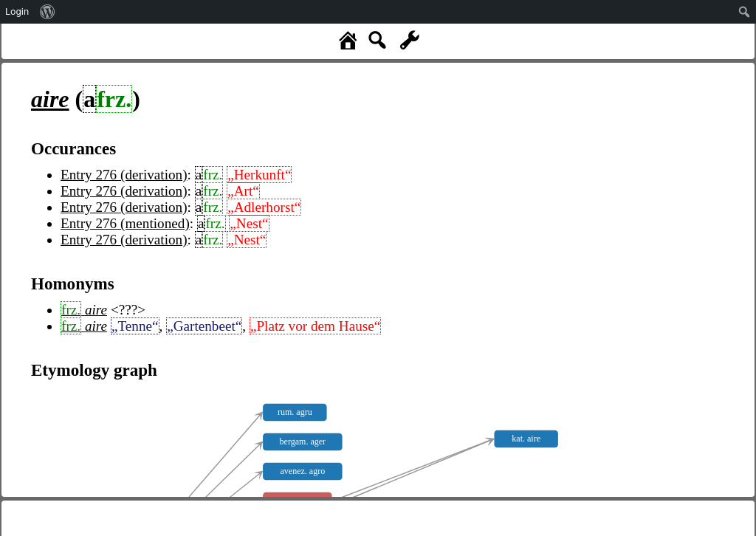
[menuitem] (48, 12)
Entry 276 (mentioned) (125, 223)
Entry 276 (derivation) (124, 175)
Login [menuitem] (17, 11)
